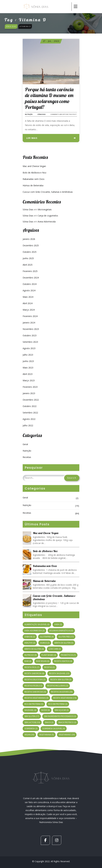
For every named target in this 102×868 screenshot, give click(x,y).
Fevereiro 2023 (30, 387)
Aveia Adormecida (47, 222)
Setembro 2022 (30, 413)
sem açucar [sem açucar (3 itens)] (62, 710)
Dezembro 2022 (31, 400)
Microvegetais (45, 209)
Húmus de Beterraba (33, 185)
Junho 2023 (28, 361)
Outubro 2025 (30, 252)
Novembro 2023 (31, 329)
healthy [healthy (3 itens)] (30, 643)
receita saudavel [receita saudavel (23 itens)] (59, 673)
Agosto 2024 (29, 290)
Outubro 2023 (30, 335)
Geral (25, 444)
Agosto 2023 (29, 348)
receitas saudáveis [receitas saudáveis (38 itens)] (62, 692)
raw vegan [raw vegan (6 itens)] (43, 661)
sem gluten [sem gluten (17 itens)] (32, 716)
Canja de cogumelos (48, 216)
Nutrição (29, 114)
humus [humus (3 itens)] (45, 643)
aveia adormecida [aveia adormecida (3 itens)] (34, 631)
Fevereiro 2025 (30, 271)
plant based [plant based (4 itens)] (49, 655)
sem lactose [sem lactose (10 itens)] (32, 722)
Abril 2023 (28, 374)
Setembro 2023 (30, 342)
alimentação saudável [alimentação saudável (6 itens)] (37, 624)
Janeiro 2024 (29, 323)
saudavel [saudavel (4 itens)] (30, 710)
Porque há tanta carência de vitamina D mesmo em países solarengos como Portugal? (49, 98)
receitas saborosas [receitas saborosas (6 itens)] (35, 692)
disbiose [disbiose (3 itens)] (30, 637)
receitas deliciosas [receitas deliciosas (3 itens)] (35, 680)
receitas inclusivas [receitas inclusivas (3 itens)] (58, 686)
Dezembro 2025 (31, 245)
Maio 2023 (28, 368)
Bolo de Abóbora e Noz (34, 173)
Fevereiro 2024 (30, 316)
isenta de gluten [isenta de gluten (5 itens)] (64, 643)
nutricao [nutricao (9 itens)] (30, 655)
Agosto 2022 (29, 419)
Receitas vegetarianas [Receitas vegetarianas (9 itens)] (36, 698)
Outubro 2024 (30, 284)
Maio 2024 (28, 297)
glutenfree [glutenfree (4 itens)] (47, 637)
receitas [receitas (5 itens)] (49, 667)
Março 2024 (29, 310)
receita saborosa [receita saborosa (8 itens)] (34, 673)
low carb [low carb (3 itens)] (55, 649)
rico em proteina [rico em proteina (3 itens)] (58, 704)
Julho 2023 (28, 355)
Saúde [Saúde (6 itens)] (45, 710)
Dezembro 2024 (31, 278)
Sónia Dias (42, 114)
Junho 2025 (28, 258)
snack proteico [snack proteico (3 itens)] (67, 722)
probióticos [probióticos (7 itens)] (68, 655)
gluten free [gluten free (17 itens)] (66, 637)
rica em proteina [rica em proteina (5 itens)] (34, 704)
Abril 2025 (28, 265)
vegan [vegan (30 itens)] (29, 735)
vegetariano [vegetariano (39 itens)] (67, 735)
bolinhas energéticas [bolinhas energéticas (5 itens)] (61, 631)
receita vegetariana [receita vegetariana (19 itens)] (65, 698)
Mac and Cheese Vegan (34, 166)
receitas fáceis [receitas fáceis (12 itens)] (33, 686)
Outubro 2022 (30, 406)
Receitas (27, 457)
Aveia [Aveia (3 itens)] (58, 624)
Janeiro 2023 (29, 393)
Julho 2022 (28, 425)
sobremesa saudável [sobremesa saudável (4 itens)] (54, 728)
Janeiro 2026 (29, 239)
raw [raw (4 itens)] (28, 661)
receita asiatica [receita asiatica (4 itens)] (63, 661)
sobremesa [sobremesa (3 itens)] (31, 728)
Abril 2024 (28, 303)
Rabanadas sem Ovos (34, 179)
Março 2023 (29, 380)
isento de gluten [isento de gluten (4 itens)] (34, 649)
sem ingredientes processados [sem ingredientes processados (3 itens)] (60, 716)
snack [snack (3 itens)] (49, 722)
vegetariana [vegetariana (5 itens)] (46, 735)
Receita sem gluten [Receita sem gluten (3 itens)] (61, 680)
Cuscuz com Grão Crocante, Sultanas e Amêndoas (48, 192)
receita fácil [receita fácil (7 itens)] (32, 667)
